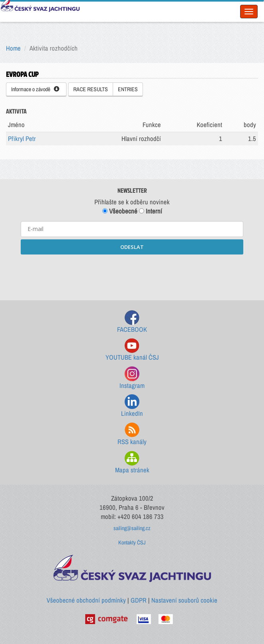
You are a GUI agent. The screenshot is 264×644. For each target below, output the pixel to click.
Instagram (132, 378)
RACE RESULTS (91, 89)
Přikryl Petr (22, 139)
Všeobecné (120, 211)
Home (13, 48)
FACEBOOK (132, 322)
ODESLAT (132, 247)
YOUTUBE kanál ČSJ (132, 350)
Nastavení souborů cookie (184, 600)
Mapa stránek (132, 463)
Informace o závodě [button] (35, 89)
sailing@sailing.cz (132, 528)
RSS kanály (132, 434)
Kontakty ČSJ (132, 542)
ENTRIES (128, 89)
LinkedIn (132, 406)
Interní (151, 211)
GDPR (139, 600)
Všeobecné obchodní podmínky (86, 600)
